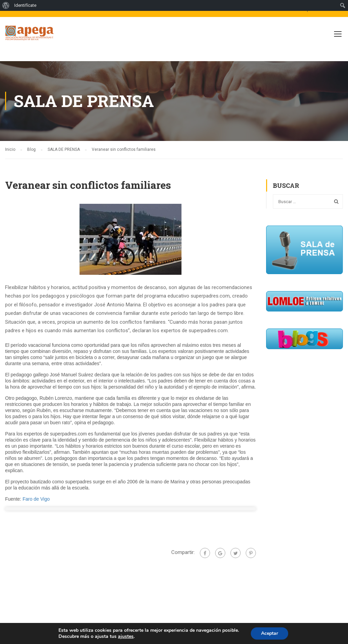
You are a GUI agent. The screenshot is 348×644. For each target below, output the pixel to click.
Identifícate (25, 5)
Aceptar (269, 633)
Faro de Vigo (36, 499)
